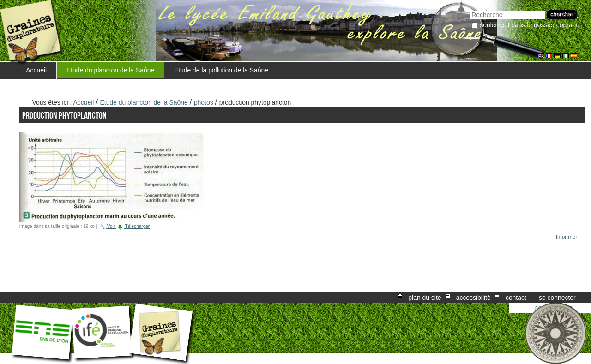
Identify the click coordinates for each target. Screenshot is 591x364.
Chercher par (470, 9)
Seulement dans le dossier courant (529, 25)
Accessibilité (473, 298)
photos (204, 102)
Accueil (36, 70)
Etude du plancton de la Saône (110, 70)
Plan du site (425, 298)
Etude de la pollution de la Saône (221, 70)
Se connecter (557, 298)
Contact (516, 298)
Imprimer (567, 237)
